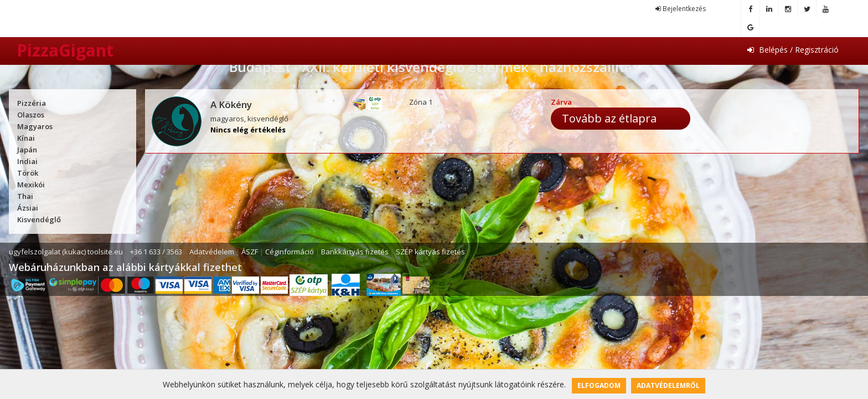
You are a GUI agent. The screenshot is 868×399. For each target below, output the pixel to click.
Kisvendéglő (39, 219)
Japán (27, 150)
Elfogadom (599, 385)
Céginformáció (290, 252)
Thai (25, 196)
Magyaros (35, 126)
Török (28, 173)
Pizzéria (32, 103)
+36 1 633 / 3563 (156, 252)
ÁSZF (250, 252)
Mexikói (31, 185)
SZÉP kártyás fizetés (430, 252)
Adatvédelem (212, 252)
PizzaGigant (65, 50)
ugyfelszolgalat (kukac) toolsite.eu (66, 252)
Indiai (27, 161)
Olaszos (31, 115)
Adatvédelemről (668, 385)
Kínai (26, 138)
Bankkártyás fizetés (355, 252)
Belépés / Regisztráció (793, 50)
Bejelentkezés (681, 9)
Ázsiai (28, 208)
